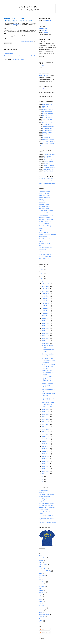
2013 (42, 271)
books (40, 562)
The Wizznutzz (43, 237)
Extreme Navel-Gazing (45, 571)
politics (40, 597)
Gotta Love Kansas (48, 121)
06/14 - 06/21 (46, 417)
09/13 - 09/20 (46, 321)
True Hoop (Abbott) (44, 204)
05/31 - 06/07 (46, 422)
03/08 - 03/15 (46, 451)
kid (39, 578)
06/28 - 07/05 (46, 412)
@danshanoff (47, 20)
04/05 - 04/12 (46, 441)
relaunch (41, 601)
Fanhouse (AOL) (43, 213)
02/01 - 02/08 (46, 464)
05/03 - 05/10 (46, 432)
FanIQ (40, 245)
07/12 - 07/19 (46, 343)
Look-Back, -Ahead (48, 110)
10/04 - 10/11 (46, 313)
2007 (42, 479)
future (40, 573)
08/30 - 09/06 (46, 326)
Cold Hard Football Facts (45, 248)
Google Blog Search (44, 501)
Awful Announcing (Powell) (46, 215)
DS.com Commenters (44, 191)
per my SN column (16, 25)
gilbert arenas (42, 575)
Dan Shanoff (30, 7)
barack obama (42, 558)
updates (41, 621)
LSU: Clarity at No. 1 (48, 138)
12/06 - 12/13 (46, 291)
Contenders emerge (48, 136)
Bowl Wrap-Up (46, 106)
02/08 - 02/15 (46, 461)
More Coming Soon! (44, 258)
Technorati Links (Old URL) (46, 505)
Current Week (42, 66)
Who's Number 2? (47, 123)
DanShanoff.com (43, 490)
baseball (41, 560)
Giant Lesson (48, 158)
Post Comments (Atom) (18, 59)
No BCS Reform (48, 162)
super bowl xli (42, 608)
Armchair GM (42, 250)
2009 (42, 281)
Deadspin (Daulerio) (44, 193)
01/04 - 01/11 (46, 474)
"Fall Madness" (46, 125)
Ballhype (41, 241)
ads (40, 556)
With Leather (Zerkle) (44, 196)
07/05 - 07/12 (46, 409)
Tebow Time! (46, 134)
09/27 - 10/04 (46, 316)
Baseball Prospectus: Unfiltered (47, 235)
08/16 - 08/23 (46, 331)
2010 (42, 279)
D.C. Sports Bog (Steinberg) (46, 211)
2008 (42, 477)
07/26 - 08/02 (46, 338)
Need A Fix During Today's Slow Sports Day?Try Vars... (48, 373)
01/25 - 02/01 (46, 466)
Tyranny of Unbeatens (48, 127)
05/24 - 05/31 (46, 424)
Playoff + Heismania (48, 114)
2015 (42, 267)
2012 (42, 274)
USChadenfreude (47, 130)
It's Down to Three (47, 117)
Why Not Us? (48, 156)
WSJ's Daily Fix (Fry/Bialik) (46, 219)
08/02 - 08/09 (46, 336)
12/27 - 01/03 (46, 284)
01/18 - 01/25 (46, 469)
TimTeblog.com (43, 75)
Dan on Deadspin (43, 510)
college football (43, 564)
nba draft (41, 591)
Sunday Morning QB (44, 243)
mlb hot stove (42, 582)
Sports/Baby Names (50, 154)
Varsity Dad (42, 492)
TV (39, 619)
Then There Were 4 (48, 119)
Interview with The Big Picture (47, 508)
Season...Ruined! (47, 132)
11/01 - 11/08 (46, 303)
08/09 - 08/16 (46, 333)
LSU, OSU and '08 (47, 104)
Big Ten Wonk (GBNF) (45, 226)
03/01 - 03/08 (46, 454)
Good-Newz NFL (48, 169)
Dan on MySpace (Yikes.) (47, 522)
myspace (41, 584)
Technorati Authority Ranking (46, 503)
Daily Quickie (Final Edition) (46, 495)
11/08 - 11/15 (46, 301)
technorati (41, 610)
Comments (43, 632)
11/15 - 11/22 (46, 298)
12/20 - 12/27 (46, 286)
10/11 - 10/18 (46, 311)
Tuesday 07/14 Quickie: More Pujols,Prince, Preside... (48, 385)
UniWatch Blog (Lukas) (45, 256)
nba (40, 588)
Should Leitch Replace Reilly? (47, 183)
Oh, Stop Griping (47, 115)
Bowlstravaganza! (47, 112)
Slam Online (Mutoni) (44, 239)
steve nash (42, 606)
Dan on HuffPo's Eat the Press (47, 516)
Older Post (33, 56)
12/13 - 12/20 (46, 289)
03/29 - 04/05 (46, 444)
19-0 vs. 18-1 (48, 164)
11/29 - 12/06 (46, 294)
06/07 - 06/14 (46, 419)
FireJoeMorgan (43, 202)
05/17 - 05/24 (46, 427)
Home (21, 56)
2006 (42, 482)
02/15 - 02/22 (46, 459)
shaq (40, 604)
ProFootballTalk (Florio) (45, 206)
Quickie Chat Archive (44, 497)
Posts (42, 629)
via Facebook (45, 30)
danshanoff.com (43, 569)
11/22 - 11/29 (46, 296)
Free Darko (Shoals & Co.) (46, 209)
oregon (41, 595)
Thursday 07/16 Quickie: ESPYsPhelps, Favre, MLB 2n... (48, 366)
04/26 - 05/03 (46, 434)
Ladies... (41, 230)
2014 (42, 269)
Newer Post (7, 56)
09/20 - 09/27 (46, 318)
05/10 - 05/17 (46, 429)
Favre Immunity (48, 160)
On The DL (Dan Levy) (45, 222)
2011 (42, 276)
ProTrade (41, 252)
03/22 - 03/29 (46, 446)
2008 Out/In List (47, 108)
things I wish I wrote (44, 614)
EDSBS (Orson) (43, 200)
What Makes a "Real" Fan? (46, 179)
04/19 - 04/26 (46, 437)
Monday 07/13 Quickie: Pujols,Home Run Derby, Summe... (48, 404)
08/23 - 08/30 (46, 328)
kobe (40, 580)
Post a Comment (9, 53)
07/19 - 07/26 (46, 341)
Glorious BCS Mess (49, 167)
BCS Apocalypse (47, 128)
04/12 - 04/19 (46, 439)
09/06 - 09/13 (46, 323)
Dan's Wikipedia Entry (45, 499)
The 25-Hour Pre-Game (49, 141)
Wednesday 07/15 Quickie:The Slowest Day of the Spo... (48, 379)
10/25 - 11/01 (46, 306)
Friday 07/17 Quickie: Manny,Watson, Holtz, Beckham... (48, 360)
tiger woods (42, 617)
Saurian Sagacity (43, 232)
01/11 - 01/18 (46, 471)
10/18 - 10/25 (46, 308)
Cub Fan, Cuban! (48, 171)
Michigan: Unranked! (48, 140)
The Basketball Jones (44, 217)
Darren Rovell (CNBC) (45, 254)
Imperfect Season (49, 165)
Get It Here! (42, 548)
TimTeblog (41, 228)
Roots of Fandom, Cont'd (45, 181)
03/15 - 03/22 (46, 449)
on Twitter (45, 32)
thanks (40, 612)
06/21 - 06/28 (46, 414)
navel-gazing (42, 586)
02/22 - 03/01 (46, 456)
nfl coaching (42, 593)
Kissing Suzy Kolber (44, 198)
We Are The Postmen (44, 224)
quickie (41, 599)
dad (40, 567)
